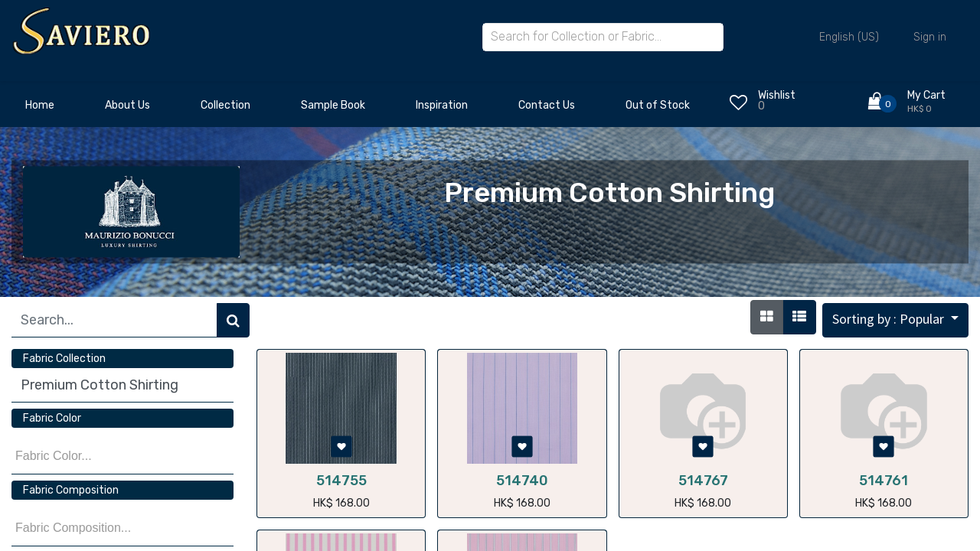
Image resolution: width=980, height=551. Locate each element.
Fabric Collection (64, 359)
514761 (884, 481)
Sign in (930, 37)
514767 (703, 481)
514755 (341, 481)
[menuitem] (40, 109)
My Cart (926, 95)
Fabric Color (52, 418)
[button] (895, 320)
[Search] (233, 320)
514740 (522, 481)
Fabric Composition (71, 490)
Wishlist (777, 95)
